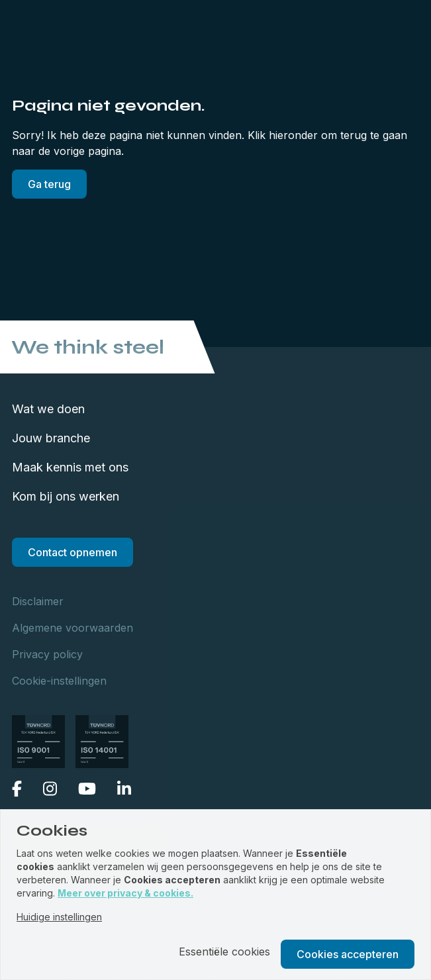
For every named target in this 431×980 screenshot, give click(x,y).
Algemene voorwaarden (72, 628)
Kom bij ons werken (66, 496)
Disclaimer (38, 601)
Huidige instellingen (59, 917)
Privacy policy (47, 654)
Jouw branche (51, 438)
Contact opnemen (72, 552)
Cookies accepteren (348, 954)
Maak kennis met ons (70, 467)
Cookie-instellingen (59, 681)
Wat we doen (48, 409)
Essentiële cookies (224, 952)
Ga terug (49, 184)
